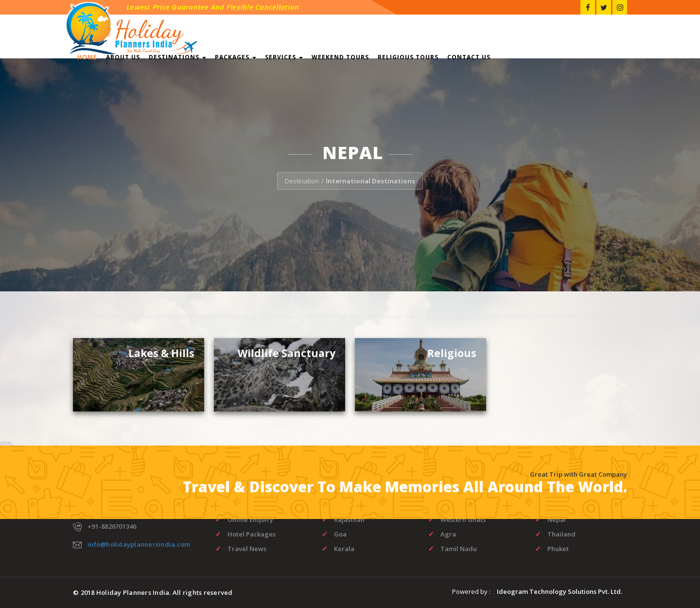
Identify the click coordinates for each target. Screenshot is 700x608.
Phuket (558, 549)
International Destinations (370, 181)
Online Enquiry (250, 519)
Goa (340, 534)
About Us (123, 57)
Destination (302, 181)
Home (87, 57)
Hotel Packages (252, 534)
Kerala (344, 549)
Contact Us (469, 57)
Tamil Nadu (459, 549)
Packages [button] (236, 57)
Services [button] (284, 57)
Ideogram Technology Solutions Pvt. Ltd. (560, 591)
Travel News (247, 549)
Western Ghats (463, 519)
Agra (448, 534)
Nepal (557, 519)
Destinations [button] (177, 57)
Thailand (561, 534)
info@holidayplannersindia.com (139, 544)
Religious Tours (408, 57)
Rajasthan (349, 519)
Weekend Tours (340, 57)
